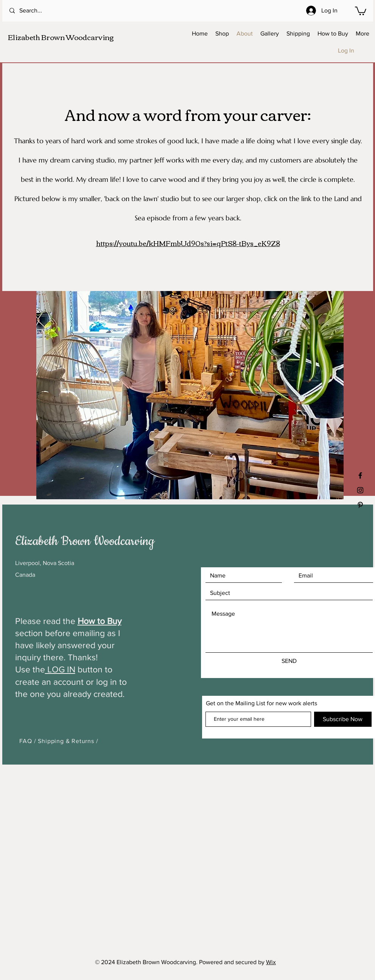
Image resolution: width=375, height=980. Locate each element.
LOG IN (60, 669)
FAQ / (29, 741)
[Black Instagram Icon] (360, 490)
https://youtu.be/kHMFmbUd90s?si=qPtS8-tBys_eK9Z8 (188, 243)
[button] (361, 10)
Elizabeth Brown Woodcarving (61, 37)
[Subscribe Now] (343, 719)
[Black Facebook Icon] (360, 475)
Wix (271, 962)
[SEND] (289, 661)
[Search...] (40, 11)
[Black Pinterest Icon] (360, 505)
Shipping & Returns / (68, 741)
